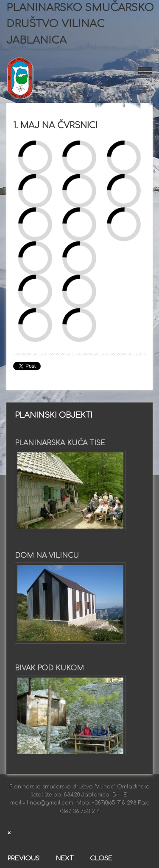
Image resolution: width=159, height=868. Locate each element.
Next (65, 858)
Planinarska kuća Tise (60, 443)
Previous (24, 858)
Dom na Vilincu (47, 556)
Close (101, 858)
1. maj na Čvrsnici (55, 125)
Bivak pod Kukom (49, 668)
